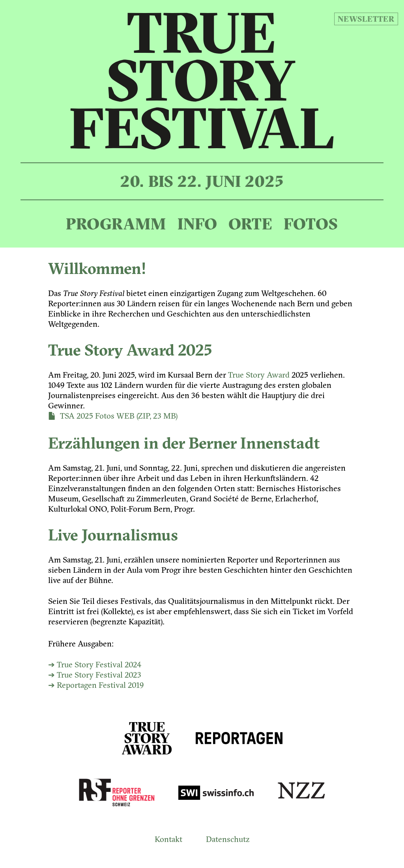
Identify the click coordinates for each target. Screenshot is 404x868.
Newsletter (366, 19)
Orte (250, 224)
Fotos (311, 224)
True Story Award (259, 375)
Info (197, 224)
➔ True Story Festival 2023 (95, 675)
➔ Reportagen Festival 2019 (96, 685)
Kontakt (168, 839)
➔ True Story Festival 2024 (95, 664)
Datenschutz (228, 839)
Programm (116, 224)
